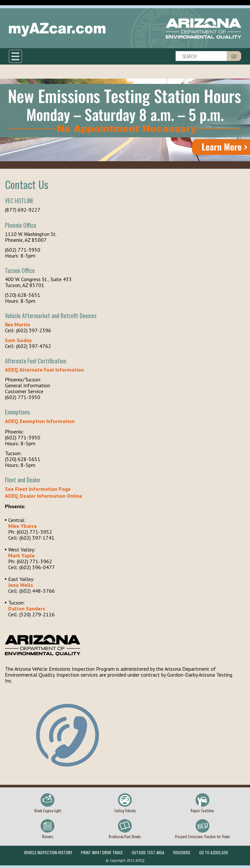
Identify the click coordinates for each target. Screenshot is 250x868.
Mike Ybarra (22, 526)
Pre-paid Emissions (202, 837)
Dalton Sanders (27, 608)
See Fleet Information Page (38, 489)
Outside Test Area (148, 852)
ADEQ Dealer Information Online (44, 496)
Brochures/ (125, 837)
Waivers (48, 837)
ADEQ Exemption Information (40, 421)
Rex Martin (18, 324)
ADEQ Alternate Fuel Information (44, 370)
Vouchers (182, 852)
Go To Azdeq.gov (214, 852)
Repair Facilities (202, 811)
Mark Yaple (21, 555)
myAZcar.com (57, 30)
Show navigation (15, 56)
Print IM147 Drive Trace (102, 852)
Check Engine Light (48, 811)
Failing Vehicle (125, 811)
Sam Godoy (18, 340)
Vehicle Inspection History (48, 852)
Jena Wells (21, 585)
